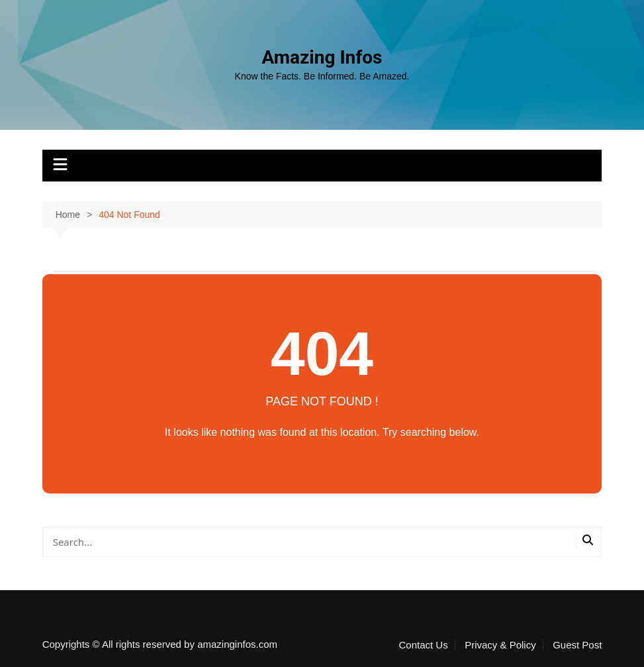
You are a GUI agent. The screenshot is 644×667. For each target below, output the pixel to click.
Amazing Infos (322, 57)
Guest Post (577, 645)
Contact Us (424, 645)
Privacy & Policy (500, 645)
